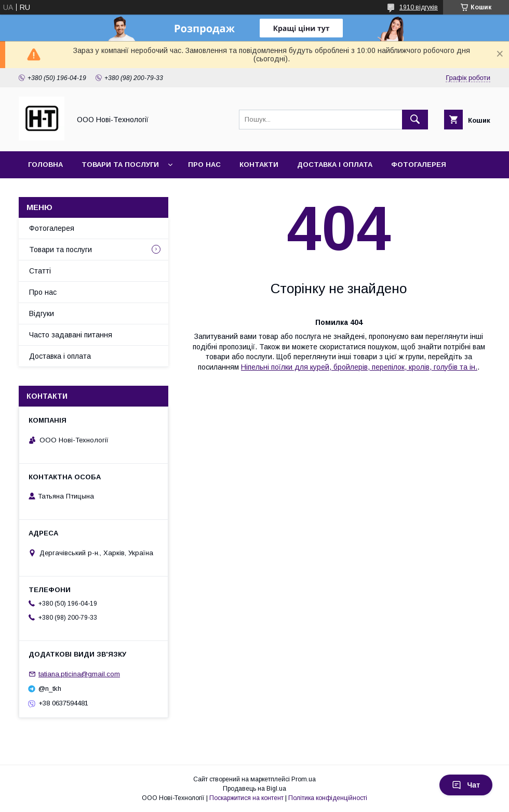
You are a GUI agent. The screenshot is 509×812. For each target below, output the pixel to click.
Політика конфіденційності (328, 798)
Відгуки (42, 313)
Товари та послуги (120, 165)
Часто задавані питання (71, 335)
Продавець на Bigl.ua (254, 789)
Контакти (259, 165)
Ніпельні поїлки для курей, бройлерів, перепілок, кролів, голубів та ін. (359, 367)
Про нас (204, 165)
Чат (466, 785)
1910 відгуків (419, 7)
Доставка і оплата (335, 165)
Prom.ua (304, 779)
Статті (40, 271)
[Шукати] (415, 120)
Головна (45, 165)
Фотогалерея (419, 165)
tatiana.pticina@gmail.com (79, 674)
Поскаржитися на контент (246, 798)
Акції (37, 192)
